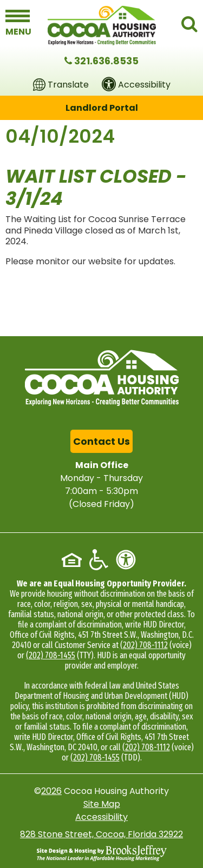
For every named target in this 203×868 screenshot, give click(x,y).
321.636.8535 (106, 61)
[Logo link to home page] (102, 25)
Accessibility (101, 817)
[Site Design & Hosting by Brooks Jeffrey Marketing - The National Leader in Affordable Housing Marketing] (102, 853)
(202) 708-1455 (51, 655)
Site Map (102, 804)
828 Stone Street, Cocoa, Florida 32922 (101, 834)
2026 (51, 791)
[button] (18, 23)
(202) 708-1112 (144, 645)
